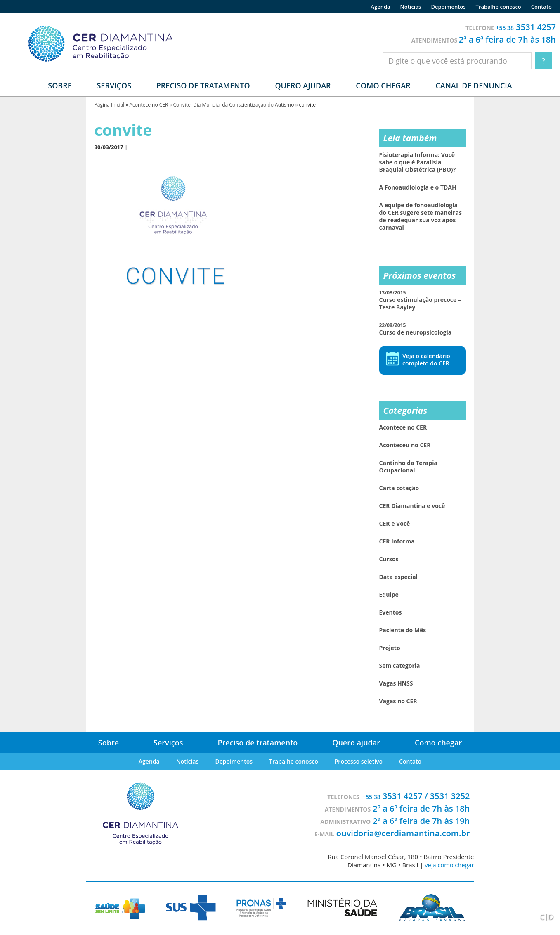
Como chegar (383, 85)
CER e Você (395, 524)
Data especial (399, 577)
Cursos (389, 559)
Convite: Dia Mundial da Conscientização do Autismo (234, 105)
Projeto (390, 648)
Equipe (389, 595)
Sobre (109, 743)
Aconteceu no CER (405, 445)
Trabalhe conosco (499, 7)
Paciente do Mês (403, 630)
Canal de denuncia (474, 85)
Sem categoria (400, 666)
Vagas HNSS (396, 683)
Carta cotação (399, 488)
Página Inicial (110, 105)
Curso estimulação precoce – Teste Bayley (420, 300)
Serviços (168, 743)
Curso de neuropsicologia (416, 329)
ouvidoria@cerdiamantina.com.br (403, 833)
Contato (541, 7)
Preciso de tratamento (203, 85)
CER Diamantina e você (412, 506)
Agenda (380, 7)
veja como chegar (449, 865)
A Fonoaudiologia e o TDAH (418, 187)
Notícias (411, 7)
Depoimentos (448, 7)
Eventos (391, 612)
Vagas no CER (398, 701)
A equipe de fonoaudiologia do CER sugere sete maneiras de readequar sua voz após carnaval (421, 216)
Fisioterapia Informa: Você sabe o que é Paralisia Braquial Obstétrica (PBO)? (418, 162)
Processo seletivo (359, 761)
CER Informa (397, 541)
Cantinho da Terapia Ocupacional (408, 467)
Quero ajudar (303, 85)
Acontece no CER (149, 105)
